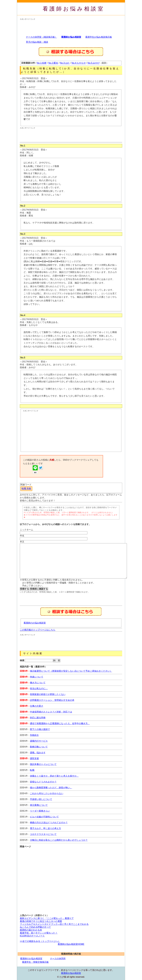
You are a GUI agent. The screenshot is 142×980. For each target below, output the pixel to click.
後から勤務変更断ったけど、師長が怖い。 (51, 788)
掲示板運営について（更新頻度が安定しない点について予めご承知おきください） (71, 671)
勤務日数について (39, 747)
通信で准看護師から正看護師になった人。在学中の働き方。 (60, 723)
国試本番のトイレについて (43, 764)
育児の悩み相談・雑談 (37, 42)
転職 (32, 770)
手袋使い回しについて (41, 799)
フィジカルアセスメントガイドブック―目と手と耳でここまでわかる (54, 924)
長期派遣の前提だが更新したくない (48, 694)
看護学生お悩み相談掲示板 (99, 37)
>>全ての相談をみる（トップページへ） (40, 941)
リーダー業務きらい (40, 811)
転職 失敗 (26, 488)
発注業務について (39, 805)
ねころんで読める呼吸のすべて (35, 927)
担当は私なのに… (39, 688)
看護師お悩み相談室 (74, 9)
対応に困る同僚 (38, 718)
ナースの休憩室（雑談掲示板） (41, 37)
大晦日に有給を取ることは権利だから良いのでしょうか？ (59, 840)
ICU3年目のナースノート (32, 936)
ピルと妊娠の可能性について (44, 817)
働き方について (38, 683)
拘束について (37, 677)
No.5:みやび (94, 63)
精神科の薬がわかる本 (31, 930)
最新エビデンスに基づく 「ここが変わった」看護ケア (47, 918)
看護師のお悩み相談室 (35, 623)
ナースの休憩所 (58, 959)
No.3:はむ (65, 63)
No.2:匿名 (53, 63)
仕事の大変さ (37, 706)
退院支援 (34, 758)
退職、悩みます (38, 753)
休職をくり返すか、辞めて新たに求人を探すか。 (54, 776)
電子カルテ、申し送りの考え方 (45, 828)
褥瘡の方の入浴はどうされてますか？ (49, 823)
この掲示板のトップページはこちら (38, 630)
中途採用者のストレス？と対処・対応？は (51, 712)
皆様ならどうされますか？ (43, 782)
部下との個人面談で (40, 729)
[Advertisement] (70, 27)
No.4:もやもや (79, 63)
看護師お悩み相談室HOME (71, 944)
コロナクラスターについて (43, 834)
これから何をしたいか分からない (47, 793)
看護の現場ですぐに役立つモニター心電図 (41, 921)
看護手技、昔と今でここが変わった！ (39, 933)
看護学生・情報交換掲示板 (35, 962)
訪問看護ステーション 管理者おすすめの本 (52, 700)
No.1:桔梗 (42, 63)
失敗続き (34, 735)
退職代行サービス (39, 741)
